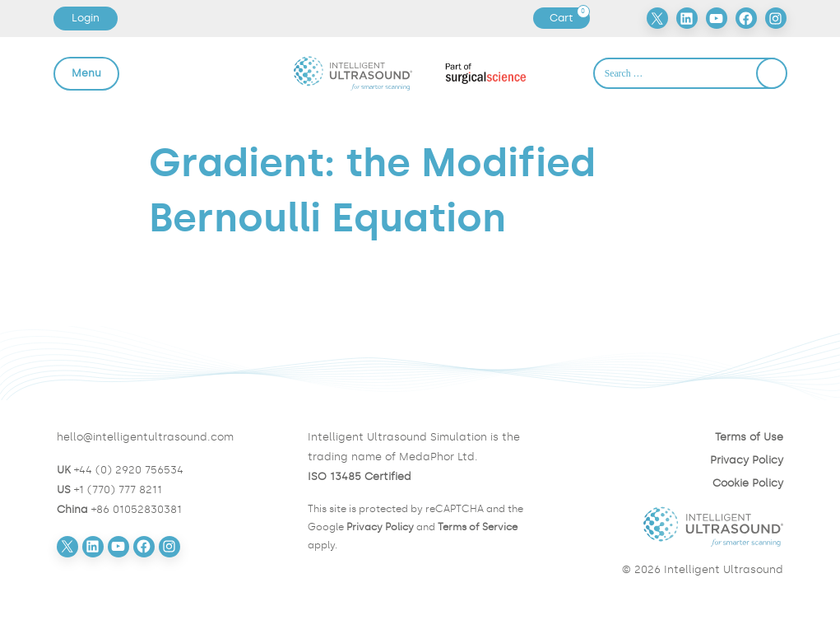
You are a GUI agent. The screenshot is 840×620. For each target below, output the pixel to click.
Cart (569, 18)
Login (86, 18)
